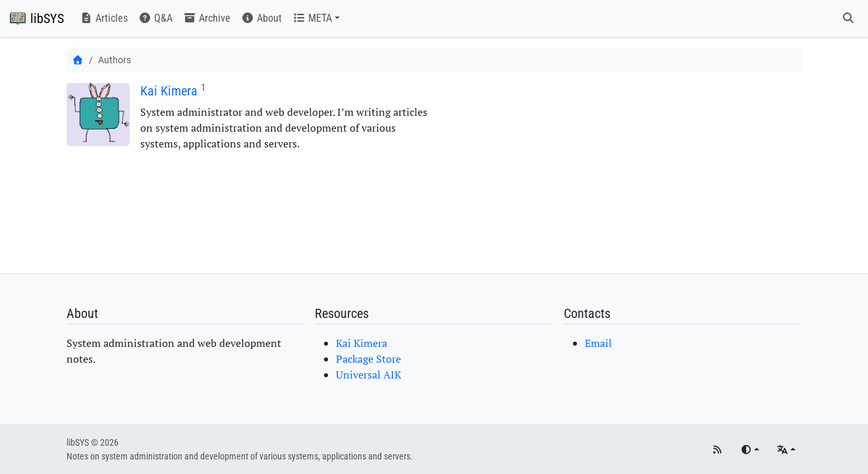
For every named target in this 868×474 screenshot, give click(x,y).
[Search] (848, 18)
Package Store (368, 359)
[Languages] (786, 450)
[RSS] (717, 450)
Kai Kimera (169, 91)
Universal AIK (368, 375)
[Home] (78, 60)
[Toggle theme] (750, 450)
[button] (316, 18)
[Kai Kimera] (98, 115)
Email (598, 343)
